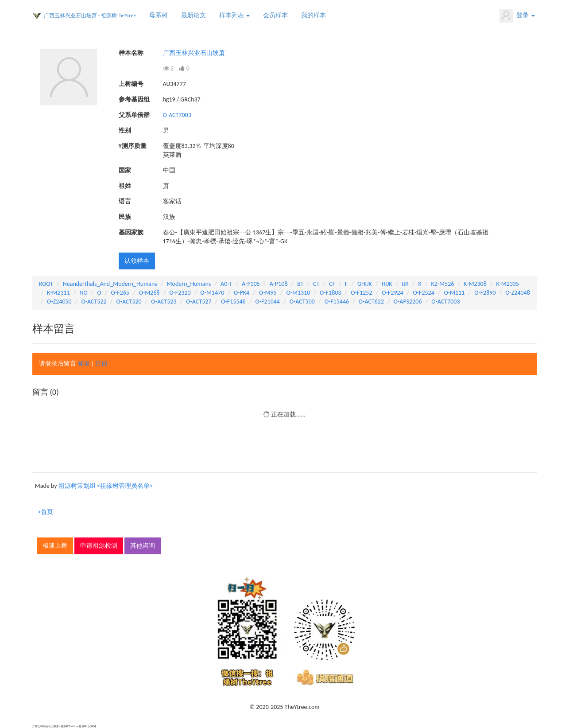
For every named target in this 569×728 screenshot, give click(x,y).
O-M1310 (298, 293)
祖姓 (125, 186)
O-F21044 (267, 302)
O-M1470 (212, 293)
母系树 (159, 15)
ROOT (46, 284)
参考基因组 (134, 99)
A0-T (226, 284)
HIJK (387, 284)
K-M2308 (475, 284)
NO (84, 293)
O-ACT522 (94, 302)
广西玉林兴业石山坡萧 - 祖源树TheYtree (90, 16)
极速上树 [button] (55, 546)
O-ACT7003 (177, 115)
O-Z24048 (518, 293)
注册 (101, 364)
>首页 (46, 512)
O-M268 (149, 293)
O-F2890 (485, 293)
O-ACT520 (129, 302)
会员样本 (275, 15)
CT (316, 284)
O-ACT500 (302, 302)
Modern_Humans (189, 284)
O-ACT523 (164, 302)
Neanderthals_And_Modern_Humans (110, 284)
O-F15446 (337, 302)
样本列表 (234, 15)
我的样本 (314, 15)
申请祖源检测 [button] (99, 546)
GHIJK (365, 284)
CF (332, 284)
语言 (125, 201)
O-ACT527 (199, 302)
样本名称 (131, 53)
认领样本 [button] (137, 261)
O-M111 (455, 293)
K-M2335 (508, 284)
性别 (125, 130)
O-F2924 (392, 293)
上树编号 (131, 84)
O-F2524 (423, 293)
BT (300, 284)
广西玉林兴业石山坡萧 (194, 53)
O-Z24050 (59, 302)
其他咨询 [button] (143, 546)
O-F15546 (233, 302)
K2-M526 (442, 284)
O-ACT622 (371, 302)
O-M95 (268, 293)
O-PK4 (242, 293)
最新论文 (194, 15)
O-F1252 (361, 293)
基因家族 (131, 232)
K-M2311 (58, 293)
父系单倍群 (134, 115)
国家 (125, 170)
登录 (517, 16)
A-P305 (251, 284)
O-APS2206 (408, 302)
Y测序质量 (133, 146)
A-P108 (279, 284)
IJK (405, 284)
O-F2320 (180, 293)
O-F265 (120, 293)
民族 (125, 217)
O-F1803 (330, 293)
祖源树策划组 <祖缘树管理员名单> (106, 486)
